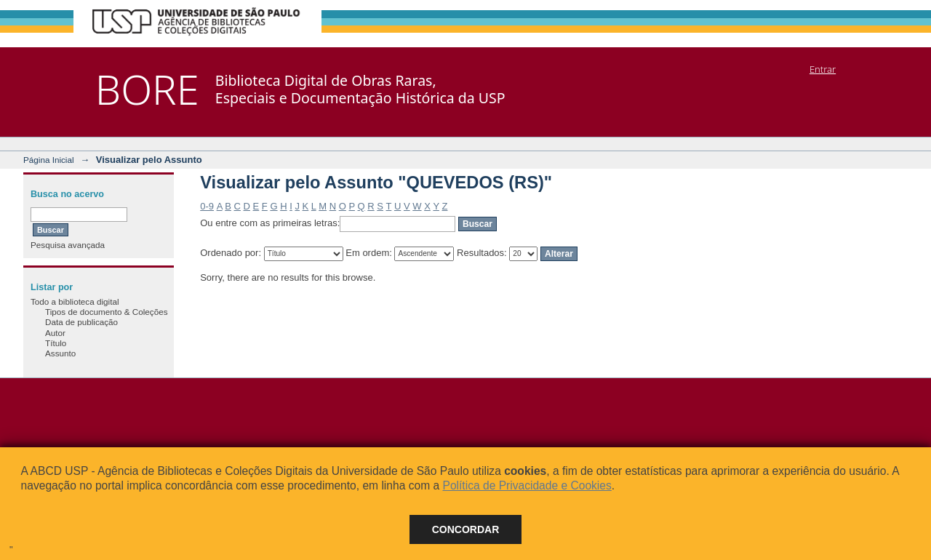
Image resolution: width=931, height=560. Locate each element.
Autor (55, 333)
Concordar (466, 529)
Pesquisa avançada (68, 245)
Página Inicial (49, 160)
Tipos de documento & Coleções (106, 312)
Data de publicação (81, 322)
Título (56, 343)
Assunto (60, 353)
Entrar (823, 69)
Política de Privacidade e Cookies (527, 485)
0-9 (207, 206)
